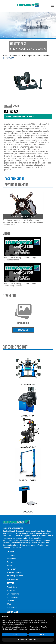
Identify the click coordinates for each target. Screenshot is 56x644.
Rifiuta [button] (15, 634)
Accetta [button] (41, 634)
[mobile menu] (52, 6)
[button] (53, 617)
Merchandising (13, 579)
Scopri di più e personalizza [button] (28, 640)
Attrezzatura (15, 56)
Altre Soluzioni (12, 608)
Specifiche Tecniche (16, 185)
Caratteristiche (14, 179)
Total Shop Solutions (15, 576)
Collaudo (28, 511)
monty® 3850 (9, 58)
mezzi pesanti (43, 56)
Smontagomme (29, 56)
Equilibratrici (28, 415)
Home (5, 56)
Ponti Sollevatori (28, 479)
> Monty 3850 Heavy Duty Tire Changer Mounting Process (23, 249)
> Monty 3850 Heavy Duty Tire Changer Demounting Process (23, 275)
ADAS (9, 604)
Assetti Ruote (28, 383)
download (23, 330)
